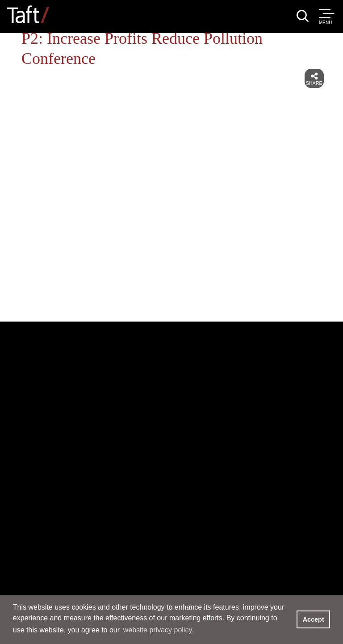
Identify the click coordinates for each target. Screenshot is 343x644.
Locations (246, 461)
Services (62, 455)
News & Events (92, 497)
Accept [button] (314, 619)
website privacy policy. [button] (159, 630)
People (55, 414)
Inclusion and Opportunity (83, 549)
